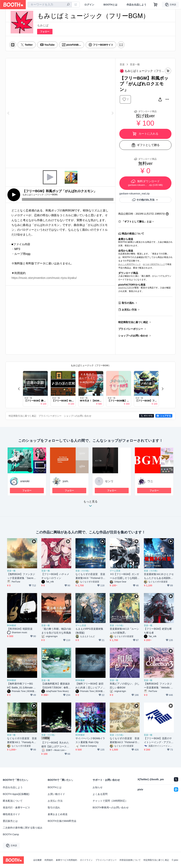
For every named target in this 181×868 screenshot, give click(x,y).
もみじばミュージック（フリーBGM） (91, 365)
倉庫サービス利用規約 (66, 860)
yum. (66, 481)
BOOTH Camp (11, 834)
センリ (109, 481)
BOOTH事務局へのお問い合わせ (111, 807)
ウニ (150, 481)
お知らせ (98, 787)
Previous (8, 113)
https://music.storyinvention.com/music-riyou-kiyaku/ (44, 278)
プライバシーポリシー (131, 329)
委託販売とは (10, 821)
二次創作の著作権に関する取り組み (23, 828)
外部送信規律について (130, 860)
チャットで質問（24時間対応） (110, 801)
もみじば (43, 25)
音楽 (122, 64)
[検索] (68, 5)
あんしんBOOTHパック (129, 264)
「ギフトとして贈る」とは (137, 222)
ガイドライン (86, 860)
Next (112, 113)
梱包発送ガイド (11, 814)
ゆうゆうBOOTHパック (154, 264)
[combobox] (50, 5)
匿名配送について (13, 801)
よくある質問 (100, 794)
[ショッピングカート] (156, 5)
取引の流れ (128, 303)
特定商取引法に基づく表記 (133, 322)
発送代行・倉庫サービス (16, 807)
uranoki (25, 481)
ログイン (89, 5)
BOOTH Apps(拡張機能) (16, 794)
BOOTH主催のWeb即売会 (62, 821)
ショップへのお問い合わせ (133, 336)
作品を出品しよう (136, 5)
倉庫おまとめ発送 (58, 814)
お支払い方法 (129, 310)
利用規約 (49, 860)
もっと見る (90, 505)
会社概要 (37, 860)
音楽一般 (135, 64)
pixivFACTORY (125, 288)
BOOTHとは (110, 5)
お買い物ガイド (56, 794)
